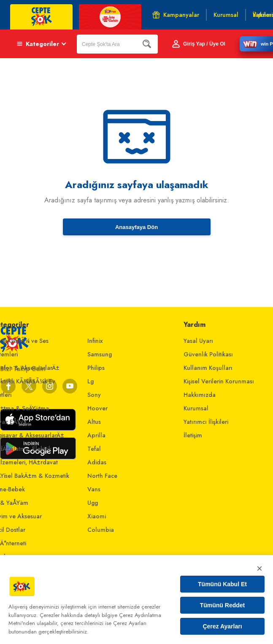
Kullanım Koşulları (208, 368)
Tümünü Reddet (223, 605)
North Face (102, 476)
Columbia (101, 530)
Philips (96, 368)
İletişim (193, 435)
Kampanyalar (176, 15)
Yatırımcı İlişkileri (206, 422)
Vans (94, 489)
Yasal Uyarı (198, 341)
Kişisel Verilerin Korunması (219, 381)
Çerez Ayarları (222, 626)
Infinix (95, 341)
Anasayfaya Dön (136, 227)
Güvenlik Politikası (208, 354)
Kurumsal (196, 408)
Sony (94, 395)
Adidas (97, 462)
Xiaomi (97, 516)
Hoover (97, 408)
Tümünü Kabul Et (222, 584)
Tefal (94, 449)
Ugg (93, 503)
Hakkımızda (200, 395)
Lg (91, 381)
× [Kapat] (259, 568)
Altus (94, 422)
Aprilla (96, 435)
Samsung (100, 354)
